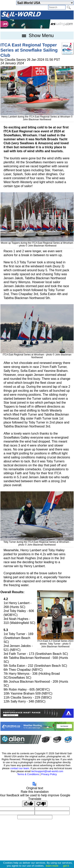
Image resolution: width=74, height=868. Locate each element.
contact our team (20, 768)
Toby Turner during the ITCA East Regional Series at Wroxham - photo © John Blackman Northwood (37, 542)
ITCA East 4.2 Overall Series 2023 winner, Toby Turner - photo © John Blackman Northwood (55, 642)
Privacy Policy (49, 774)
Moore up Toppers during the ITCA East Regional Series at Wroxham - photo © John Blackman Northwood (37, 243)
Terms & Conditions (28, 774)
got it (66, 866)
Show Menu (37, 35)
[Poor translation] (41, 804)
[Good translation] (28, 804)
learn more (52, 866)
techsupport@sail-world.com (47, 771)
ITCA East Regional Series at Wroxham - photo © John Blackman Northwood (37, 355)
